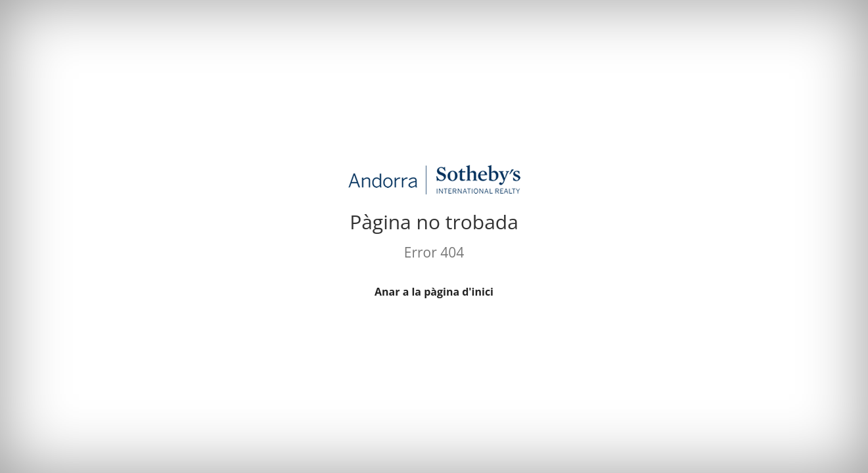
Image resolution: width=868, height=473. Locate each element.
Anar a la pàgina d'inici (434, 292)
